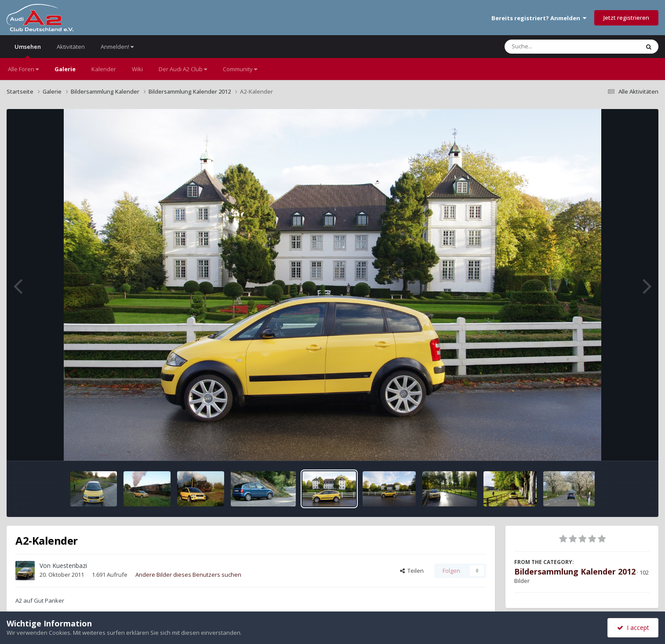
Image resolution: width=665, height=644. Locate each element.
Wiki (137, 69)
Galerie (65, 69)
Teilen (412, 571)
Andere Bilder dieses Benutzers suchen (188, 575)
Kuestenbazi (70, 566)
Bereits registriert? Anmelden (539, 18)
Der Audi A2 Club (183, 69)
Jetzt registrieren (626, 18)
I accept (633, 628)
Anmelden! (117, 47)
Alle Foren (23, 69)
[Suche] (554, 47)
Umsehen (28, 50)
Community (240, 69)
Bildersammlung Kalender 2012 (575, 571)
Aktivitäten (71, 47)
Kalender (104, 69)
